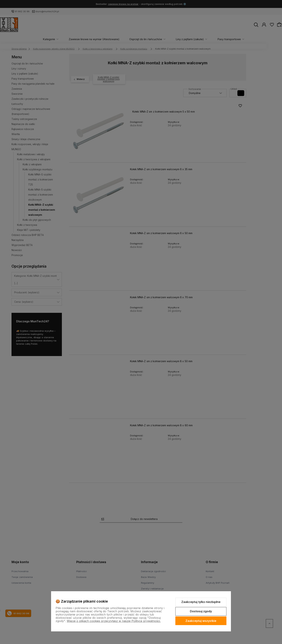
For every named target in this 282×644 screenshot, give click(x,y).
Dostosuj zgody (201, 611)
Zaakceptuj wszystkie (201, 621)
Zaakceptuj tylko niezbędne (201, 602)
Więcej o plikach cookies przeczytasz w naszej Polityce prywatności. (114, 621)
